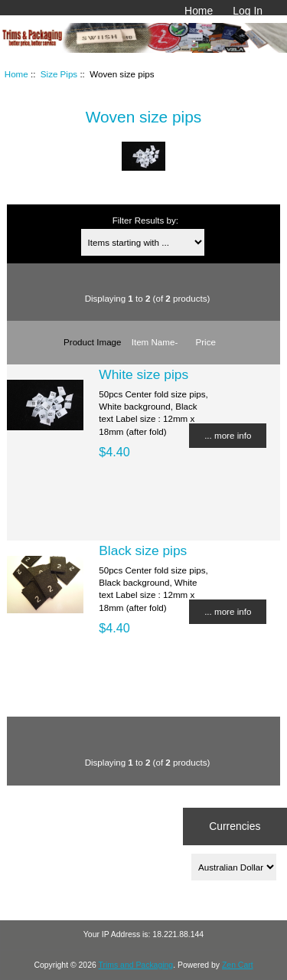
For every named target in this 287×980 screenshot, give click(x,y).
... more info (228, 435)
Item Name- (155, 342)
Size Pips (59, 74)
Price (206, 342)
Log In (248, 11)
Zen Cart (238, 965)
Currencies (235, 826)
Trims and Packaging (136, 965)
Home (199, 11)
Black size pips (143, 550)
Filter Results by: (145, 220)
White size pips (143, 374)
